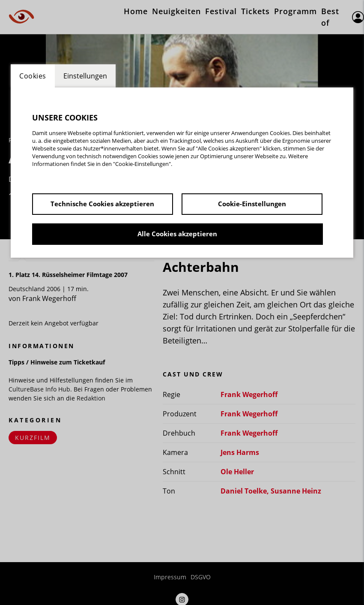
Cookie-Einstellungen (252, 204)
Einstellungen (85, 76)
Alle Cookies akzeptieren (177, 234)
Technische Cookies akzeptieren (102, 204)
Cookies (33, 76)
